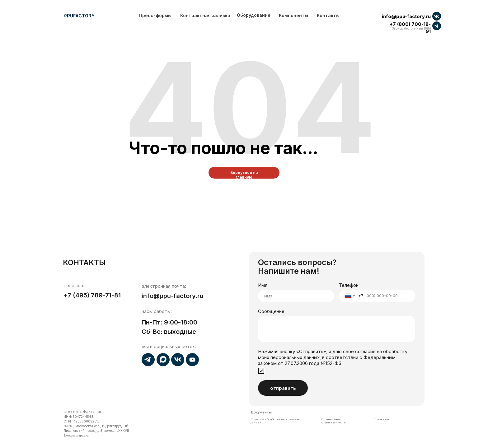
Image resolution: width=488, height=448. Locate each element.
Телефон (349, 285)
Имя (263, 285)
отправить (283, 388)
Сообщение (271, 311)
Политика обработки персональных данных (276, 421)
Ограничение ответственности (334, 421)
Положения (382, 419)
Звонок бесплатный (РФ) (412, 28)
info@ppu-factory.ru (406, 16)
